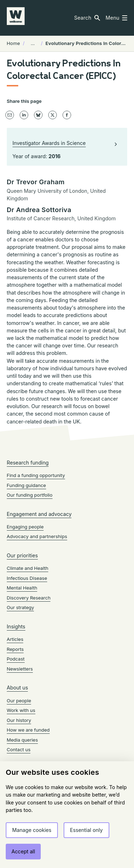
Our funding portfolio (30, 495)
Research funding (28, 463)
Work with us (21, 710)
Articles (15, 639)
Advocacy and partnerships (37, 536)
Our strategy (21, 607)
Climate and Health (28, 568)
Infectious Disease (27, 578)
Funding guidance (26, 485)
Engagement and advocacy (39, 514)
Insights (16, 626)
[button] (87, 18)
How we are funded (28, 730)
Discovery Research (29, 598)
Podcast (16, 659)
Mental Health (22, 588)
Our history (19, 720)
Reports (15, 649)
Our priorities (22, 555)
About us (18, 688)
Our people (19, 701)
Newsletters (20, 669)
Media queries (22, 740)
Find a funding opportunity (36, 475)
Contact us (19, 749)
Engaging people (25, 527)
